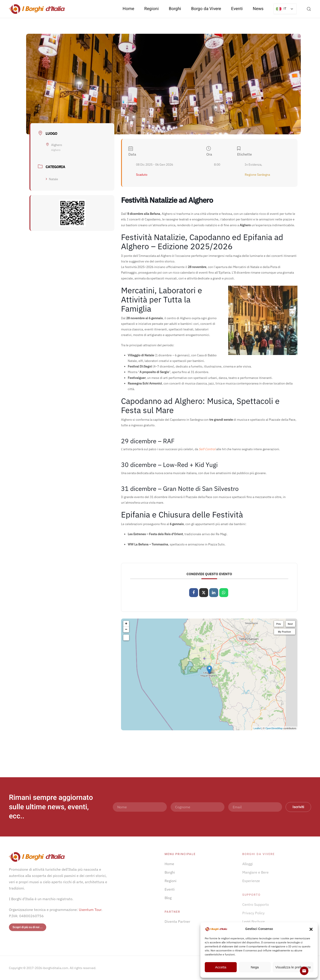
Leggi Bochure (254, 921)
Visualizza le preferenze (293, 967)
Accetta (221, 967)
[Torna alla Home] (37, 9)
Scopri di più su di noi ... (28, 927)
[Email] (255, 807)
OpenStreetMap (274, 728)
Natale (52, 179)
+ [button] (126, 624)
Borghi (175, 9)
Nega (255, 967)
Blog (168, 898)
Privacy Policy (253, 913)
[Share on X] (204, 593)
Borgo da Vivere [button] (206, 9)
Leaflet (257, 728)
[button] (311, 929)
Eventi (237, 9)
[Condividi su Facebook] (194, 593)
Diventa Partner (177, 921)
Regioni (170, 881)
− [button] (126, 629)
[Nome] (140, 807)
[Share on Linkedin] (214, 593)
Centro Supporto (256, 904)
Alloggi (248, 864)
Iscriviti (298, 807)
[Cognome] (198, 807)
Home (128, 9)
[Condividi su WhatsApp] (224, 593)
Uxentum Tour (90, 910)
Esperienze (251, 881)
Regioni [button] (152, 9)
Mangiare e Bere (255, 872)
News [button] (258, 9)
